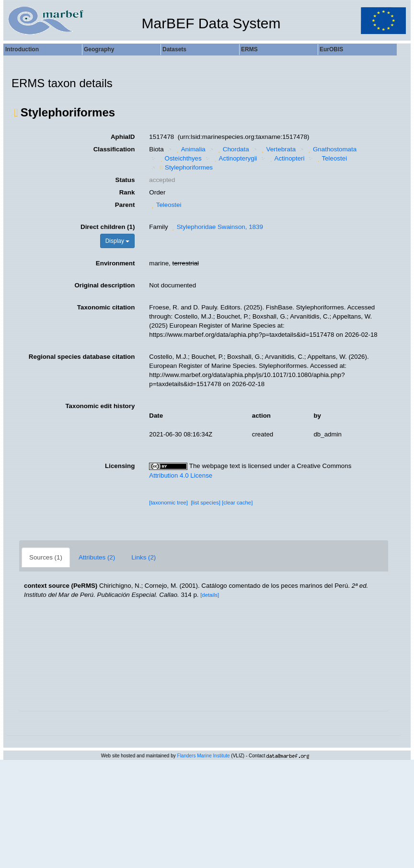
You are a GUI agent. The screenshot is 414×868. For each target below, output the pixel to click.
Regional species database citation (82, 357)
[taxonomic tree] (168, 503)
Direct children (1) (108, 227)
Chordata (232, 149)
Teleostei (331, 158)
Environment (115, 263)
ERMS (249, 49)
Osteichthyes (180, 158)
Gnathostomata (332, 149)
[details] (210, 595)
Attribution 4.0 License (181, 475)
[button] (16, 113)
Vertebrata (277, 149)
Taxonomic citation (106, 307)
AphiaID (123, 137)
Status (125, 180)
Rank (127, 192)
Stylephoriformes (185, 167)
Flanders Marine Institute (204, 756)
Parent (125, 205)
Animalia (190, 149)
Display (118, 241)
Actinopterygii (234, 158)
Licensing (120, 466)
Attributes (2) (97, 557)
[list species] (206, 503)
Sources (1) (46, 557)
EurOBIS (331, 49)
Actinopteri (286, 158)
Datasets (174, 49)
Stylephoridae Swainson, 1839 (216, 227)
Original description (104, 285)
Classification (114, 149)
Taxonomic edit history (100, 406)
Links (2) (144, 557)
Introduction (22, 49)
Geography (99, 49)
